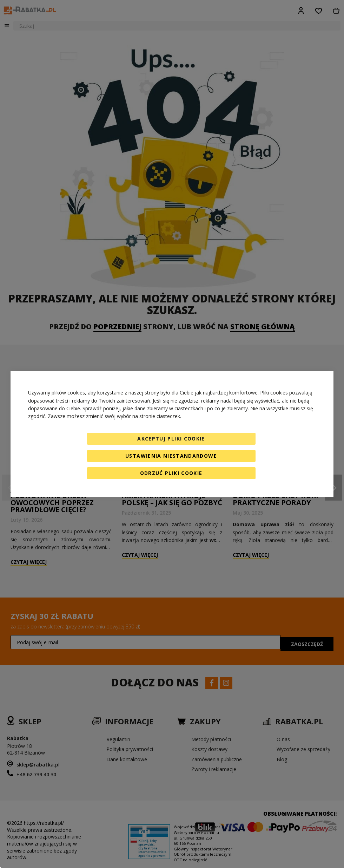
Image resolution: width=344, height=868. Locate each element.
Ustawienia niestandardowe (171, 456)
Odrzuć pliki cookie (171, 473)
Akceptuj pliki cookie (171, 439)
